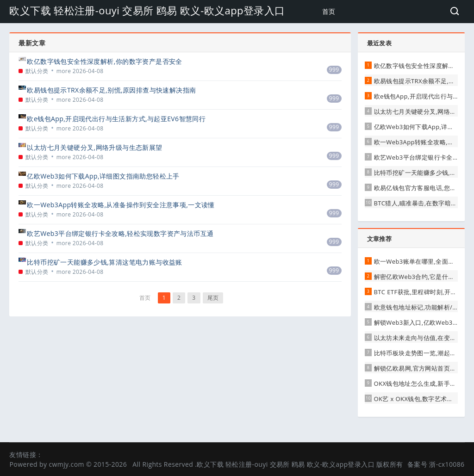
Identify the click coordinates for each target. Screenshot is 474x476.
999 (334, 70)
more (64, 71)
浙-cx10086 (447, 464)
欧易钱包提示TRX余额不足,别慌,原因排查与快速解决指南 (111, 90)
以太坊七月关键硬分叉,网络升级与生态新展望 (94, 147)
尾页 (213, 298)
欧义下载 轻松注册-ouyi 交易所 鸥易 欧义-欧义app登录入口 (147, 10)
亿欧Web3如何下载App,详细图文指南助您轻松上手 (103, 176)
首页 (329, 11)
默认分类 (37, 71)
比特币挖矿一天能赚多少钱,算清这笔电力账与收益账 (104, 262)
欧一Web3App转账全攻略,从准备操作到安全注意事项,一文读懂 (121, 205)
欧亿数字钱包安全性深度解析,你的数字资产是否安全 (104, 61)
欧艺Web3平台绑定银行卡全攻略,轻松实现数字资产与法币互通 (120, 233)
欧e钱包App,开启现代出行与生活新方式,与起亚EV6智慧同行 (116, 119)
